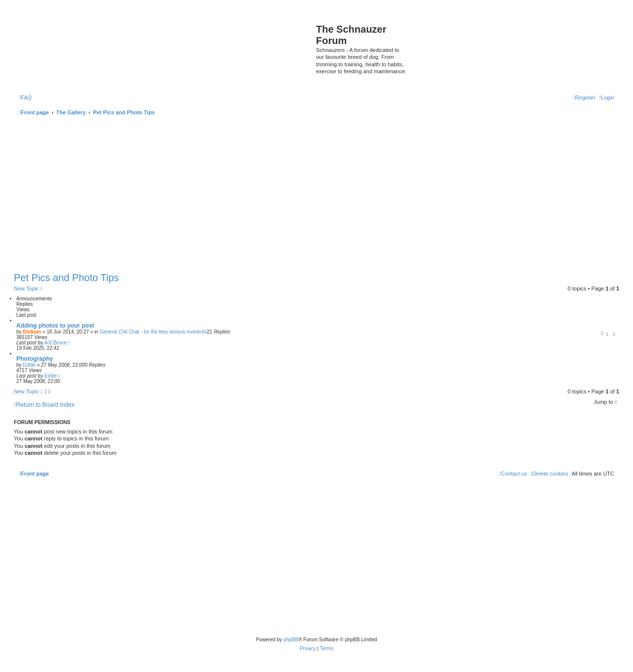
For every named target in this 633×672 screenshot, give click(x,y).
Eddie (29, 365)
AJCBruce (56, 343)
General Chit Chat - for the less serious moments (153, 332)
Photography (35, 359)
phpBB (291, 640)
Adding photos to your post (55, 326)
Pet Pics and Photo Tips (66, 278)
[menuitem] (25, 97)
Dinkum (32, 332)
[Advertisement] (316, 195)
